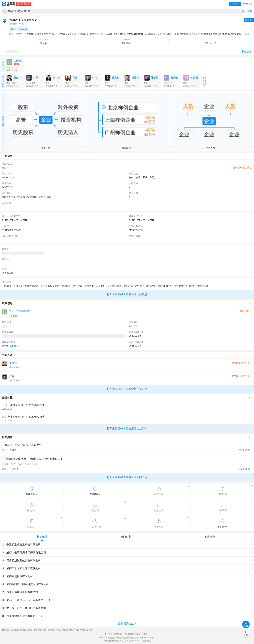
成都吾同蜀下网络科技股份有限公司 (28, 584)
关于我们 (146, 634)
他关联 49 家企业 (242, 376)
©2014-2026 (104, 638)
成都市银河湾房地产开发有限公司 (26, 552)
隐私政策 (118, 634)
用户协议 (108, 634)
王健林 (44, 43)
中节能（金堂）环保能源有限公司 (26, 608)
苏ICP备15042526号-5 (146, 638)
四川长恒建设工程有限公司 (22, 592)
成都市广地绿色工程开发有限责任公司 (29, 600)
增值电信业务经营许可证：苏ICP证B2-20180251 (123, 641)
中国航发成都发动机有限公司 (24, 545)
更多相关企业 (127, 623)
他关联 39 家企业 (242, 363)
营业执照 (147, 641)
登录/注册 (247, 4)
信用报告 (249, 20)
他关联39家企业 (243, 168)
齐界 (12, 376)
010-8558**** (12, 51)
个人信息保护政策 (132, 634)
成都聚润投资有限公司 (20, 576)
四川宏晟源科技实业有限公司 (24, 560)
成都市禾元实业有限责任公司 (24, 568)
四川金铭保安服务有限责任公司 (25, 616)
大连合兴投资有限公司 (20, 311)
